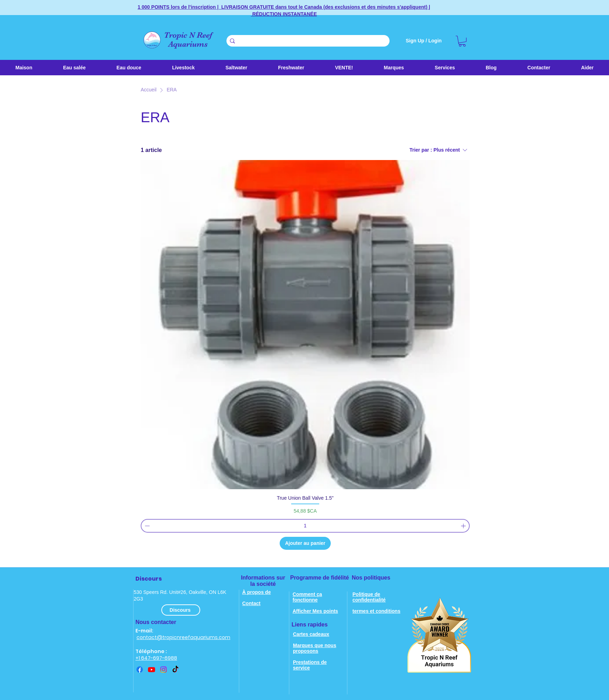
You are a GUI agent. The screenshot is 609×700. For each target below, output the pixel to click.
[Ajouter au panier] (305, 543)
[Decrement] (146, 526)
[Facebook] (140, 670)
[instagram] (163, 670)
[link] (462, 41)
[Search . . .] (307, 41)
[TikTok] (175, 670)
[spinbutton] (305, 526)
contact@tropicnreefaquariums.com (183, 637)
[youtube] (152, 670)
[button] (236, 68)
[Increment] (464, 526)
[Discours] (181, 610)
